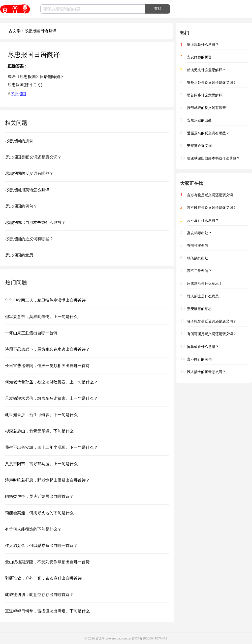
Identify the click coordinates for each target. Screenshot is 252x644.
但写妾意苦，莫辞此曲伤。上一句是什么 (41, 316)
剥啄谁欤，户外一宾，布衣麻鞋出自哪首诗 (43, 578)
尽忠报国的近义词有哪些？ (29, 239)
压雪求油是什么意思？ (205, 283)
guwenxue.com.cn (118, 638)
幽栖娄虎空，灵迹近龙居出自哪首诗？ (39, 496)
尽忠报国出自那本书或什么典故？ (35, 222)
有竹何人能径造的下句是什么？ (33, 529)
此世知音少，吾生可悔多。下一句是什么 (41, 415)
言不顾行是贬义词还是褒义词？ (212, 207)
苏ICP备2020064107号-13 (149, 638)
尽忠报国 (18, 94)
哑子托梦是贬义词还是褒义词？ (212, 321)
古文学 (15, 31)
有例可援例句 (198, 245)
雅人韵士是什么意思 (203, 296)
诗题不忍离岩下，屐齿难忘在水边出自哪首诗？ (47, 349)
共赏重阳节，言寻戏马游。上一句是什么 (41, 464)
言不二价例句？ (199, 271)
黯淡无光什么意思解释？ (206, 70)
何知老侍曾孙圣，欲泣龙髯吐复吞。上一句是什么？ (51, 382)
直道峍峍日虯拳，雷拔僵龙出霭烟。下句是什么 (47, 611)
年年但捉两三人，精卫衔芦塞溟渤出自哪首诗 (45, 300)
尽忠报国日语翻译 (40, 31)
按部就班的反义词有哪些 (206, 108)
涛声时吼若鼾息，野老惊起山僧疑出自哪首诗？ (47, 480)
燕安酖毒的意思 (199, 309)
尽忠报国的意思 (19, 255)
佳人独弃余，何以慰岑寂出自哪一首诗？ (41, 545)
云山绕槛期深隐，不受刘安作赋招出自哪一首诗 (47, 562)
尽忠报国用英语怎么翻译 (27, 190)
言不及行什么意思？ (203, 220)
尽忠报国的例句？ (21, 206)
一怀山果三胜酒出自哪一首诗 (31, 333)
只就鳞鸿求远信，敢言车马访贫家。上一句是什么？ (51, 398)
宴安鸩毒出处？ (199, 233)
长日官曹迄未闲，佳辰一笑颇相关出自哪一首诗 (47, 366)
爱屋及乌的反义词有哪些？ (208, 133)
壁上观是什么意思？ (203, 44)
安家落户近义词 (199, 146)
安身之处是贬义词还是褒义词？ (212, 82)
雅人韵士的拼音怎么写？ (206, 372)
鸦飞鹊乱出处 (198, 258)
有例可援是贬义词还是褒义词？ (212, 334)
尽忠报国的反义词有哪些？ (29, 173)
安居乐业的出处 (199, 120)
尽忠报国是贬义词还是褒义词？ (33, 157)
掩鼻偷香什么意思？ (203, 347)
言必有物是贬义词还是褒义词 (210, 195)
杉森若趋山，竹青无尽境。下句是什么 (39, 431)
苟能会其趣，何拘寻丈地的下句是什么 (39, 513)
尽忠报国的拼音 (19, 141)
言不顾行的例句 (199, 359)
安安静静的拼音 (199, 57)
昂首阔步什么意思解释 (205, 95)
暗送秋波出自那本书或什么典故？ (213, 158)
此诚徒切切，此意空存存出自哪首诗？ (39, 594)
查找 (158, 9)
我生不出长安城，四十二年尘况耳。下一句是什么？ (51, 447)
